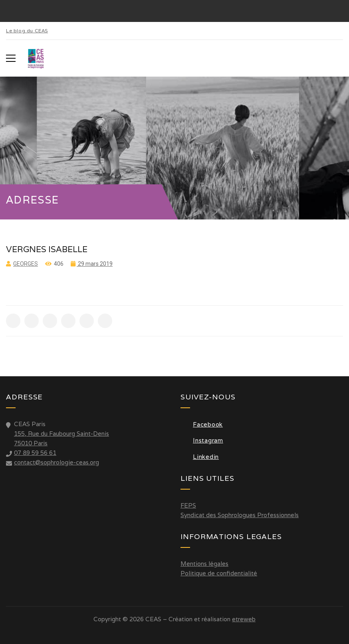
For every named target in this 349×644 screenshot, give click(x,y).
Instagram (202, 440)
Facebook (202, 424)
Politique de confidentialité (219, 573)
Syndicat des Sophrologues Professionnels (240, 515)
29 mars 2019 (95, 264)
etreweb (244, 619)
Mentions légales (204, 564)
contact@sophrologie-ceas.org (57, 462)
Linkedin (200, 457)
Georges (26, 264)
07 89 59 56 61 (35, 453)
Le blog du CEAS (27, 31)
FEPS (188, 505)
